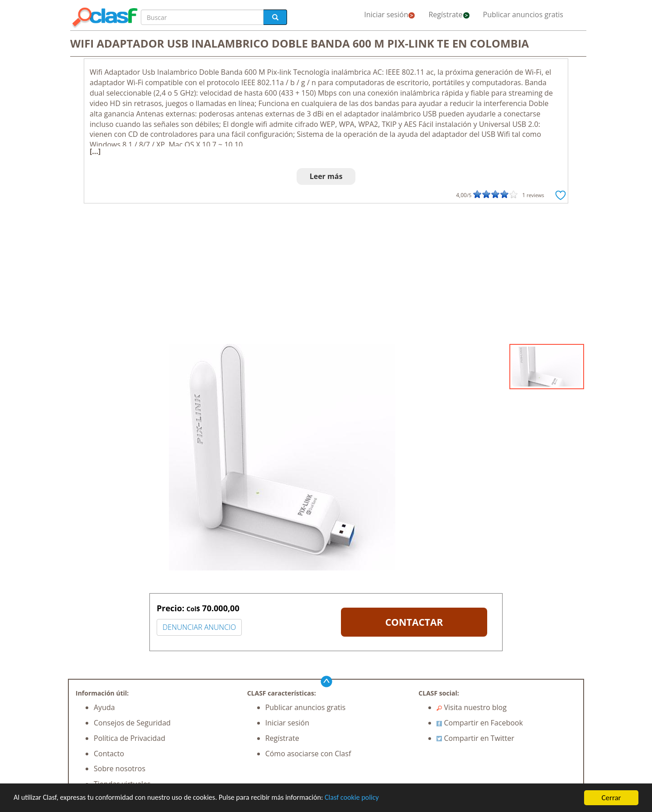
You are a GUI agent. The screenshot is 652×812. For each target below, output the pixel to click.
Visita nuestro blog (472, 707)
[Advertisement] (326, 276)
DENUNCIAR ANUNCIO (199, 627)
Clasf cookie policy (370, 798)
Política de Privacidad (129, 738)
